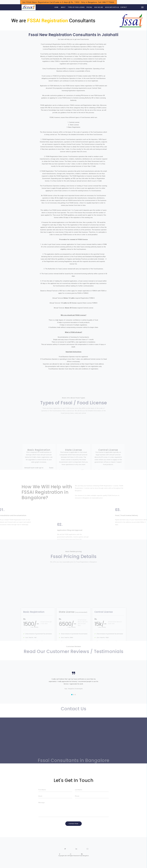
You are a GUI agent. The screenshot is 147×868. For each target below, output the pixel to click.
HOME (54, 7)
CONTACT (124, 7)
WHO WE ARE (99, 7)
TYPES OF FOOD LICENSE (76, 7)
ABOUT (63, 7)
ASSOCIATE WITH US (112, 7)
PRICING (89, 7)
